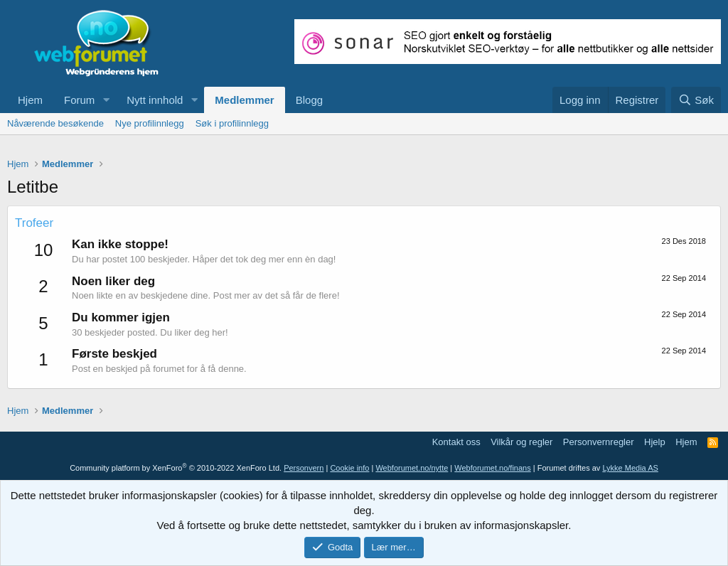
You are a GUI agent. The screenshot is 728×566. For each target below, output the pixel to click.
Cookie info (349, 468)
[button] (106, 100)
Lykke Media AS (630, 468)
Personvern (304, 468)
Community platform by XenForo (176, 468)
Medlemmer (244, 100)
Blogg (309, 100)
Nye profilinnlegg (150, 123)
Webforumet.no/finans (492, 468)
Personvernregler (599, 442)
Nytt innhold (155, 100)
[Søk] (696, 100)
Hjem (30, 100)
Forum (79, 100)
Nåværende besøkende (55, 123)
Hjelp (655, 442)
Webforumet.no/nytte (412, 468)
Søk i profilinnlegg (232, 123)
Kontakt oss (456, 442)
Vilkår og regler (521, 442)
